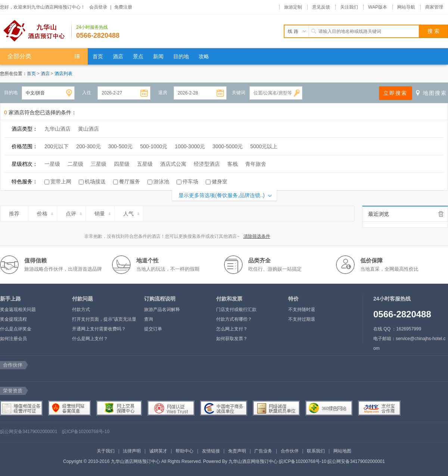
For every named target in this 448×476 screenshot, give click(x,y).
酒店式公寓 (173, 164)
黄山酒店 (88, 129)
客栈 (233, 164)
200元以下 (57, 146)
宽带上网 (61, 181)
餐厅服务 (130, 181)
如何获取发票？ (232, 339)
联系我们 (316, 451)
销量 (103, 212)
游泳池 (161, 181)
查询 (149, 319)
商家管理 (434, 7)
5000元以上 (264, 146)
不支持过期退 (302, 319)
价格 (46, 212)
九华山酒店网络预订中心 (253, 461)
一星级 (52, 164)
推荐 (17, 212)
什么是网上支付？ (90, 339)
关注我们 (349, 7)
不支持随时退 (302, 309)
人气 (132, 212)
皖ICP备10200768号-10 (86, 432)
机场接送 (95, 181)
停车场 (190, 181)
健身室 (220, 181)
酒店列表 (63, 74)
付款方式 (81, 309)
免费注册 (123, 7)
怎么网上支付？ (232, 329)
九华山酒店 (57, 129)
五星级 (145, 164)
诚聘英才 (158, 451)
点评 (74, 212)
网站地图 (342, 451)
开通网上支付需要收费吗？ (99, 329)
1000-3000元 (190, 146)
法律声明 (132, 451)
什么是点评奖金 (16, 329)
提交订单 (153, 329)
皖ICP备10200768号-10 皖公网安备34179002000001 (332, 461)
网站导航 (406, 7)
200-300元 (88, 146)
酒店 (46, 74)
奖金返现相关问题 (18, 309)
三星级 (99, 164)
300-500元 (120, 146)
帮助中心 (184, 451)
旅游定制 (293, 7)
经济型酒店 (207, 164)
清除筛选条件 (257, 236)
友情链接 (211, 451)
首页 (31, 74)
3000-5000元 (228, 146)
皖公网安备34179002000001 (29, 432)
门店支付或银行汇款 (236, 309)
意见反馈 (321, 7)
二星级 (75, 164)
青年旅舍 (256, 164)
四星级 (122, 164)
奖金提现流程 (13, 319)
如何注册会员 (13, 339)
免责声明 (237, 451)
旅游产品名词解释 (162, 309)
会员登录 (98, 7)
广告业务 (263, 451)
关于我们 (106, 451)
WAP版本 (378, 7)
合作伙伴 (290, 451)
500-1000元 (154, 146)
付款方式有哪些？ (234, 319)
